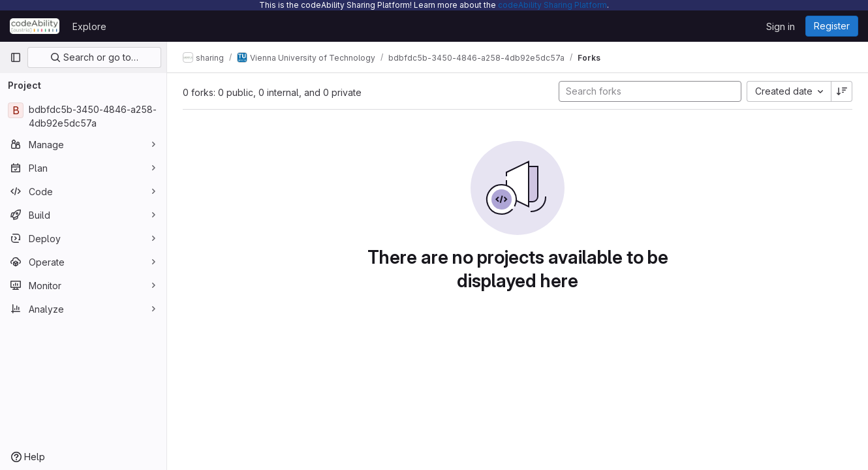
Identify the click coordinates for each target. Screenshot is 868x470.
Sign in (781, 26)
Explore (89, 26)
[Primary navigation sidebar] (16, 57)
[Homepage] (35, 26)
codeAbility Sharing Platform (552, 5)
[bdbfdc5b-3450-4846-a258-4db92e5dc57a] (83, 116)
